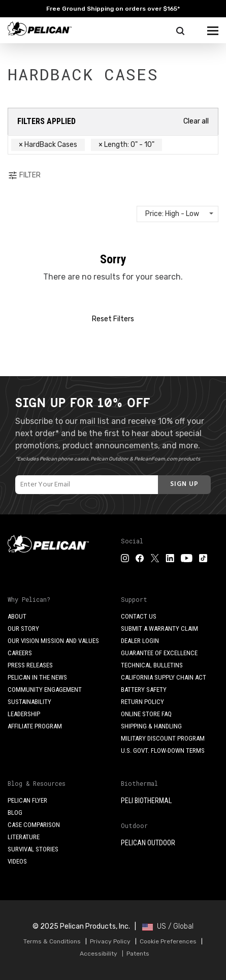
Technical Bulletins (152, 665)
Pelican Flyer (27, 800)
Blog (15, 813)
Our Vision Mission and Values (53, 641)
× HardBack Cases (48, 145)
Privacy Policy (110, 941)
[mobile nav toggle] (213, 28)
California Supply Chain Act (164, 677)
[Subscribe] (184, 485)
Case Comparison (34, 825)
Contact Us (139, 616)
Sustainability (29, 702)
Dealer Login (140, 641)
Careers (20, 653)
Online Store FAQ (146, 714)
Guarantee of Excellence (159, 653)
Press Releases (30, 665)
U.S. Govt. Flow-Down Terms (163, 751)
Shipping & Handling (151, 726)
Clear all (196, 121)
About (17, 616)
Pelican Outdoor (148, 843)
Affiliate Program (35, 726)
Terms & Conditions (52, 941)
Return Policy (142, 702)
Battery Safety (144, 690)
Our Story (23, 629)
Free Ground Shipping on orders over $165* (113, 9)
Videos (17, 861)
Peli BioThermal (146, 801)
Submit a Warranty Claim (159, 629)
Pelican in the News (37, 677)
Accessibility (99, 954)
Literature (24, 837)
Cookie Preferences (168, 941)
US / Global (168, 926)
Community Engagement (45, 690)
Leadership (24, 714)
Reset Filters (113, 319)
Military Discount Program (163, 738)
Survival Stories (33, 849)
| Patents (134, 954)
